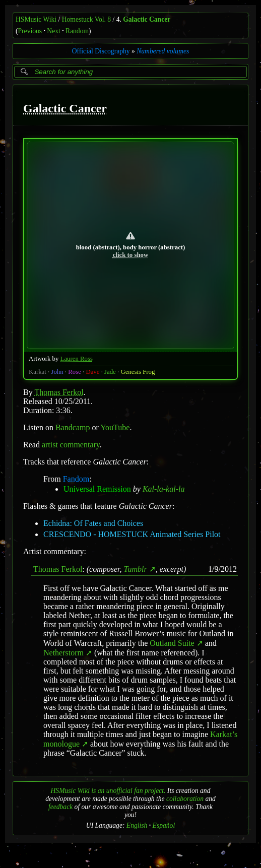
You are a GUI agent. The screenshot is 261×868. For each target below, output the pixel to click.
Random (77, 31)
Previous (30, 31)
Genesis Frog (138, 371)
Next (53, 31)
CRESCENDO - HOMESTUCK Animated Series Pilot (132, 534)
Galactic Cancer (147, 19)
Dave (92, 371)
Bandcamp (73, 427)
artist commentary (71, 444)
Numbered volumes (163, 51)
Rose (75, 371)
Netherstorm (63, 653)
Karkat (38, 371)
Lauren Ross (77, 358)
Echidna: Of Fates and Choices (93, 523)
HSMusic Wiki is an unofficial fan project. (108, 791)
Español (164, 825)
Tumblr (136, 569)
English (137, 825)
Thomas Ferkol (59, 392)
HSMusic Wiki (36, 19)
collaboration (185, 799)
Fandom (76, 478)
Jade (110, 371)
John (57, 371)
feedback (60, 807)
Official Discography (101, 51)
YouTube (115, 427)
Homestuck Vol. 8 (86, 19)
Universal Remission (97, 488)
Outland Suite (172, 643)
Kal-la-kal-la (164, 488)
